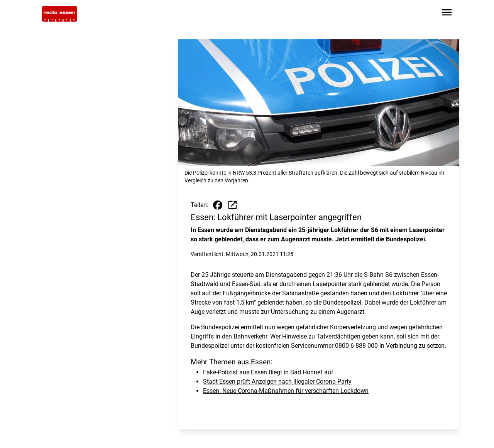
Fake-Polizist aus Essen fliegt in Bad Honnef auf (268, 372)
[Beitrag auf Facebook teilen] (218, 205)
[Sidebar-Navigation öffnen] (447, 14)
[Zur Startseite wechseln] (59, 14)
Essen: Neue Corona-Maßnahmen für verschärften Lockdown (286, 391)
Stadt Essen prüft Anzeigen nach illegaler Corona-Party (277, 381)
